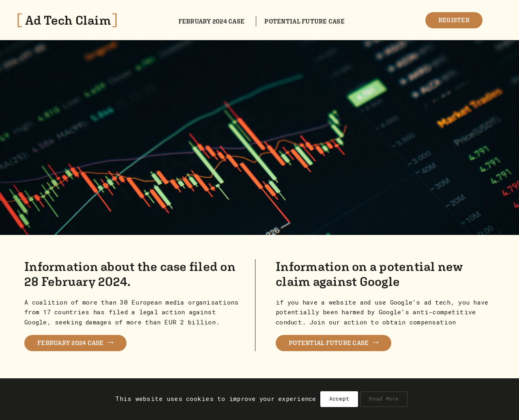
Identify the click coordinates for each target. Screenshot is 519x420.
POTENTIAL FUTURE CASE (333, 342)
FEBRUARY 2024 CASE (75, 342)
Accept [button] (339, 399)
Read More (384, 399)
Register (454, 20)
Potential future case (304, 21)
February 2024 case (212, 21)
